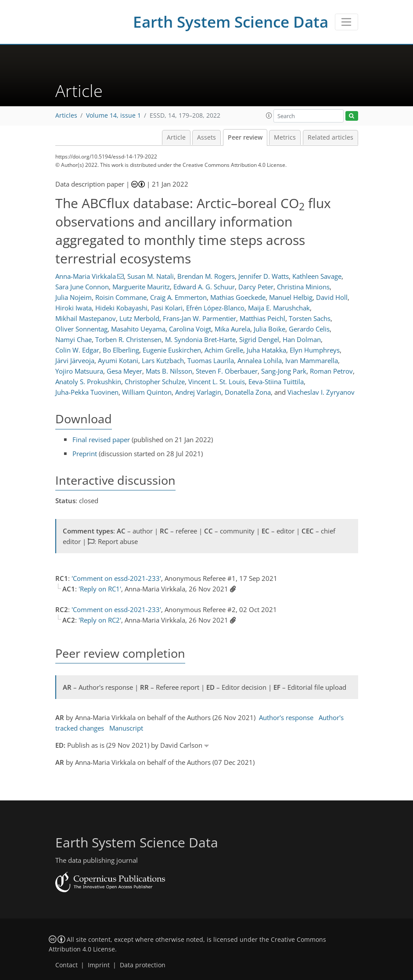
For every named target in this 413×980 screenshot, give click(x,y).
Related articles (330, 137)
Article (176, 137)
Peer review (245, 137)
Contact (66, 965)
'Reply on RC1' (100, 589)
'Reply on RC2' (100, 620)
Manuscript (126, 728)
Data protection (143, 965)
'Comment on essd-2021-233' (116, 578)
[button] (269, 115)
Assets (206, 137)
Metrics (285, 137)
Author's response (286, 717)
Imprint (99, 965)
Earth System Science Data (231, 22)
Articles (66, 115)
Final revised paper (101, 440)
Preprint (85, 454)
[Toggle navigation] (347, 22)
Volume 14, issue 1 (113, 115)
